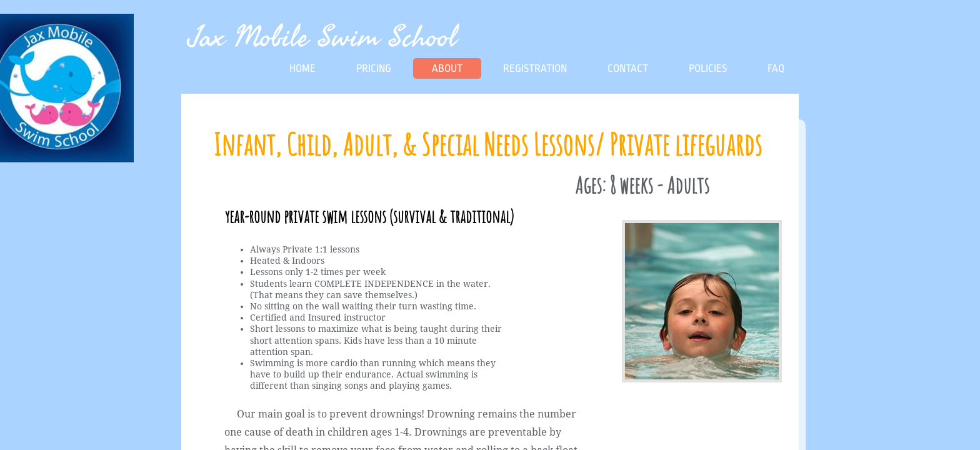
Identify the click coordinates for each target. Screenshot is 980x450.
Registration (535, 68)
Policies (708, 68)
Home (302, 68)
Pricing (374, 68)
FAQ (776, 68)
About (447, 68)
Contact (628, 68)
